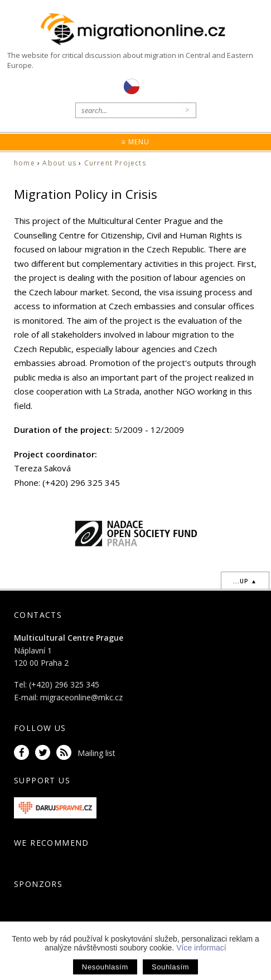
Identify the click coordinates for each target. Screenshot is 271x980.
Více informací (201, 948)
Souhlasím (170, 967)
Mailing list (96, 753)
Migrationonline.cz (135, 30)
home (25, 163)
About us (59, 163)
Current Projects (115, 163)
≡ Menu (135, 142)
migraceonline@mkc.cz (81, 697)
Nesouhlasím (105, 967)
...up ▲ (245, 581)
